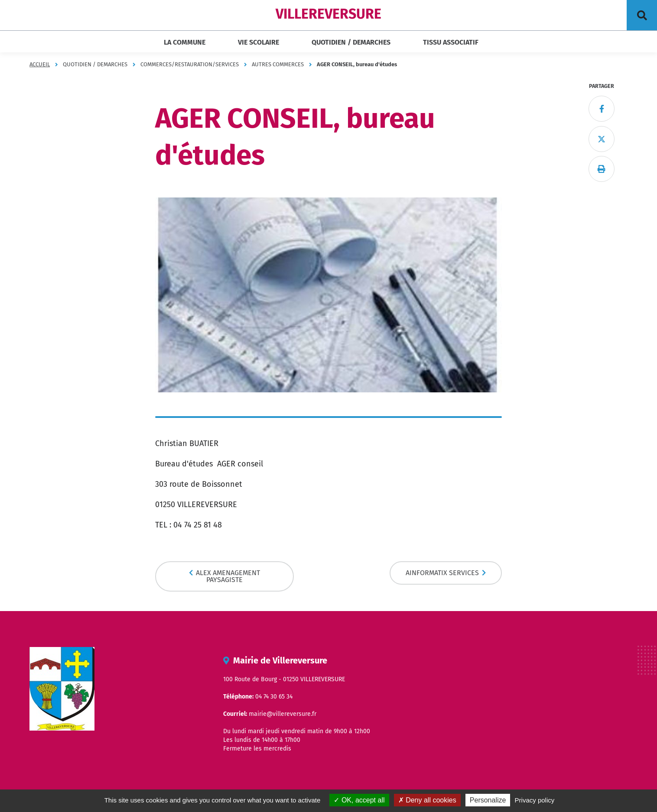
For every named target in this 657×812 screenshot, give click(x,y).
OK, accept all (359, 800)
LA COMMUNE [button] (185, 42)
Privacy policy (535, 800)
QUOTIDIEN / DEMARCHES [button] (351, 42)
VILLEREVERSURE (328, 14)
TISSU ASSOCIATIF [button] (451, 42)
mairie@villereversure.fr (283, 714)
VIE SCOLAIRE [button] (259, 42)
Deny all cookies (427, 800)
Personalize (488, 800)
